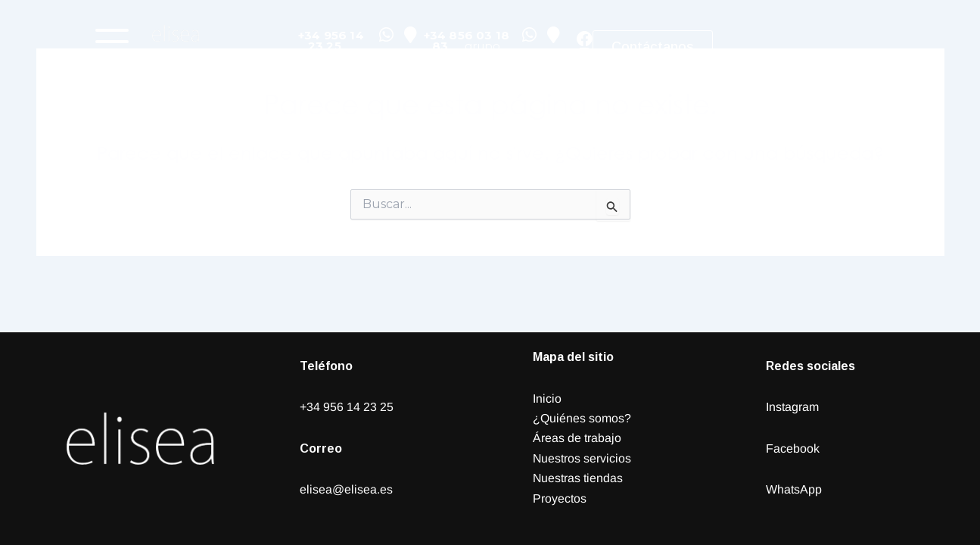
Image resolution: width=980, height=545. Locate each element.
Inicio (547, 399)
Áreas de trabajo (577, 438)
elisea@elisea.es (346, 489)
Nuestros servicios (582, 458)
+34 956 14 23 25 (347, 407)
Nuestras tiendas (578, 478)
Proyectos (560, 498)
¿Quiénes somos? (582, 418)
